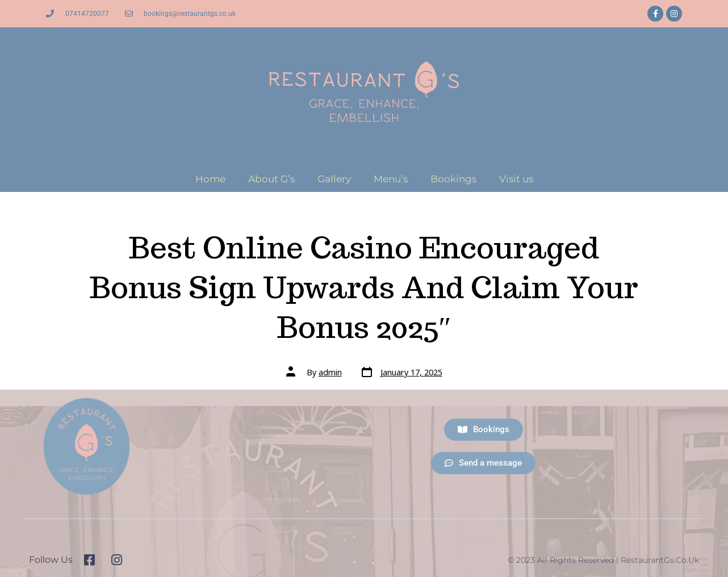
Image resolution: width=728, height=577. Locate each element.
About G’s (271, 179)
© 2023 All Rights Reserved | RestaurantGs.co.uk (603, 560)
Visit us (516, 179)
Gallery (334, 179)
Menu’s (391, 179)
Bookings (453, 179)
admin (330, 372)
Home (210, 179)
